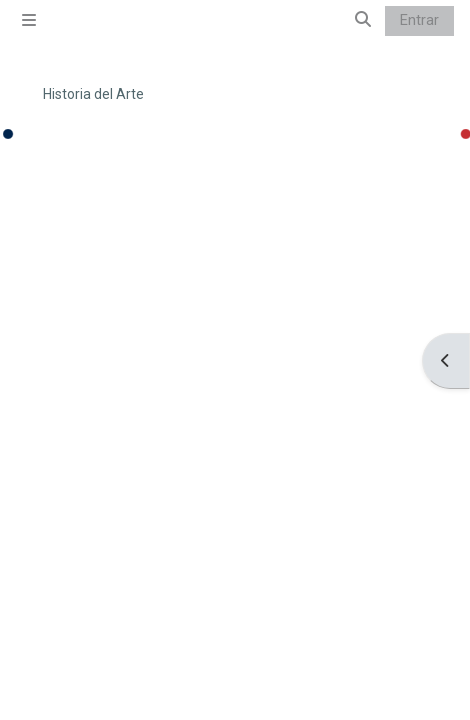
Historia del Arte (93, 94)
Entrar (419, 20)
